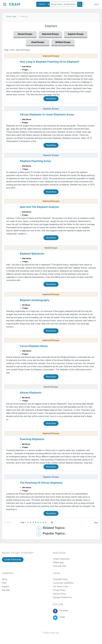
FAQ (4, 583)
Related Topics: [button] (54, 528)
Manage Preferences (62, 597)
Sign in (97, 4)
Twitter (62, 617)
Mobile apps (58, 563)
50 (52, 522)
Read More (51, 99)
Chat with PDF (60, 566)
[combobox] (43, 4)
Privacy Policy (59, 590)
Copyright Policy (60, 579)
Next (96, 522)
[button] (5, 4)
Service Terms (59, 594)
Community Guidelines (63, 583)
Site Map (6, 590)
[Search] (80, 4)
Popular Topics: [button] (54, 533)
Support (5, 586)
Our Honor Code (60, 586)
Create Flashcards (13, 560)
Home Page (11, 16)
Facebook (63, 610)
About (5, 579)
